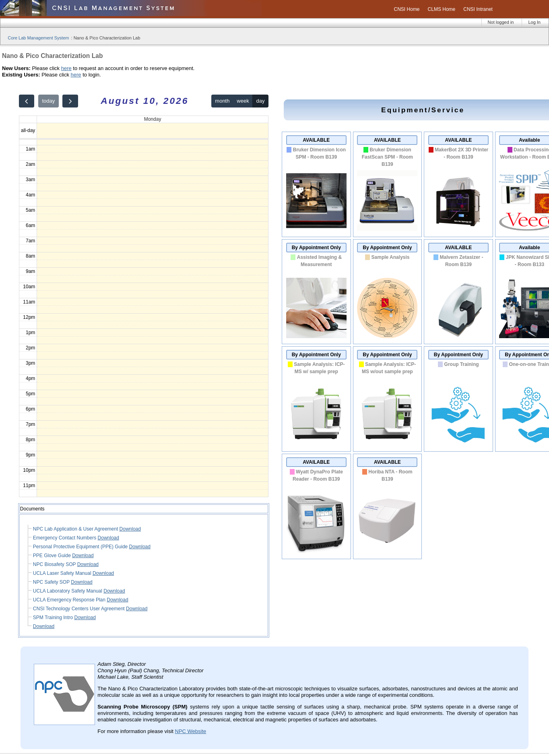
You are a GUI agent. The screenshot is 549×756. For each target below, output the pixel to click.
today (48, 101)
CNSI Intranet (478, 9)
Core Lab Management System (38, 38)
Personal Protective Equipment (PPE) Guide (81, 547)
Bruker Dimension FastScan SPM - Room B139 (387, 157)
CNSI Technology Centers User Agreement (79, 609)
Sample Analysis (391, 257)
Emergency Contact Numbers (65, 538)
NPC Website (191, 731)
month (222, 101)
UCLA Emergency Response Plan (70, 600)
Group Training (462, 364)
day (261, 101)
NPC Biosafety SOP (55, 564)
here (66, 68)
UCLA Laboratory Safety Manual (68, 591)
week (243, 101)
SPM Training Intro (54, 618)
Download (130, 529)
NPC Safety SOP (52, 582)
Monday (153, 119)
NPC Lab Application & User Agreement (76, 529)
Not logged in (501, 22)
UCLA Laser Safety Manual (63, 573)
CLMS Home (442, 9)
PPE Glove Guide (53, 556)
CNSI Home (407, 9)
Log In (534, 22)
